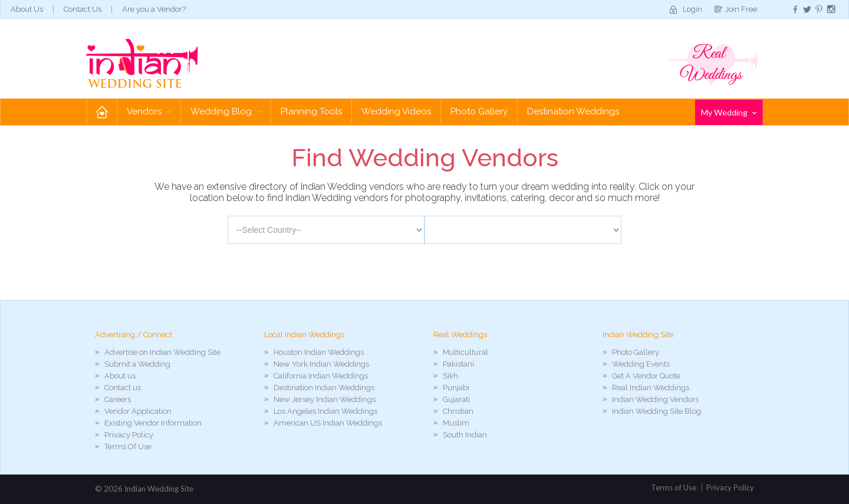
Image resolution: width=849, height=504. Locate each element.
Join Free (741, 9)
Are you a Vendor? (154, 9)
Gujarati (456, 399)
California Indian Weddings (321, 376)
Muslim (456, 423)
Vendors (149, 111)
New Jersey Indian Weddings (325, 399)
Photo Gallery (479, 111)
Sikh (450, 376)
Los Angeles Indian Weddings (325, 411)
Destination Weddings (573, 111)
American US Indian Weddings (328, 423)
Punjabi (456, 388)
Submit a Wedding (137, 364)
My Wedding (729, 112)
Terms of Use (674, 487)
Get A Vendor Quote (646, 376)
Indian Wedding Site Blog (657, 411)
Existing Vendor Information (153, 423)
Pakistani (458, 364)
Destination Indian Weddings (324, 388)
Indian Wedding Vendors (655, 399)
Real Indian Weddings (651, 388)
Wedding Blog (226, 111)
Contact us (123, 388)
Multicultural (465, 352)
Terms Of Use (128, 447)
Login (692, 9)
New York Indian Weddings (321, 364)
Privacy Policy (129, 435)
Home (102, 112)
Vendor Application (138, 411)
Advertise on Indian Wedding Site (162, 352)
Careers (118, 399)
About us (120, 376)
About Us (27, 9)
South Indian (465, 435)
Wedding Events (641, 364)
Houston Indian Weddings (319, 352)
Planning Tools (311, 111)
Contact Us (83, 9)
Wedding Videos (396, 111)
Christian (458, 411)
